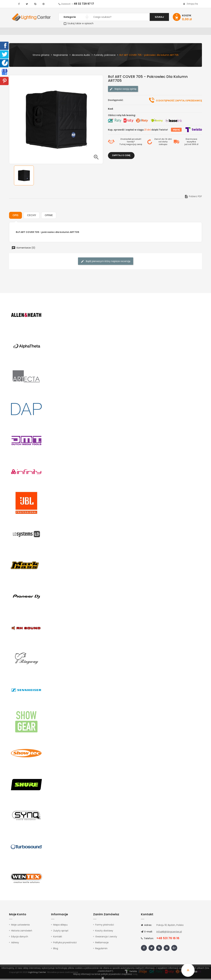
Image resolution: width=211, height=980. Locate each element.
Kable (160, 32)
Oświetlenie (36, 32)
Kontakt (189, 32)
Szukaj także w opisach (79, 23)
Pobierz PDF (193, 198)
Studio (111, 32)
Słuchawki (145, 32)
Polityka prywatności (65, 944)
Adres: (146, 926)
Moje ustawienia (20, 926)
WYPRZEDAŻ (18, 32)
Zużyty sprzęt (61, 932)
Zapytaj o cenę (121, 157)
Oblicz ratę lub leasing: (122, 117)
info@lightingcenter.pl (169, 933)
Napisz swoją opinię (123, 90)
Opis (15, 217)
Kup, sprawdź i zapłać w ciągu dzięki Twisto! (138, 131)
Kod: (111, 110)
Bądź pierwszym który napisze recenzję (106, 263)
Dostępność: (116, 101)
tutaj (135, 974)
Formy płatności (105, 926)
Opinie (49, 217)
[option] (24, 177)
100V (79, 32)
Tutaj (122, 146)
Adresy (15, 944)
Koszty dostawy (104, 932)
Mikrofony (127, 32)
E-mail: (147, 933)
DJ (50, 32)
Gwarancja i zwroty (106, 938)
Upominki (173, 32)
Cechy (32, 217)
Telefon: (147, 940)
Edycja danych (20, 938)
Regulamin (101, 950)
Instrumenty (94, 32)
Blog (56, 950)
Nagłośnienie (64, 32)
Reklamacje (102, 944)
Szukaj (159, 17)
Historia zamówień (22, 932)
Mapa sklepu (60, 926)
